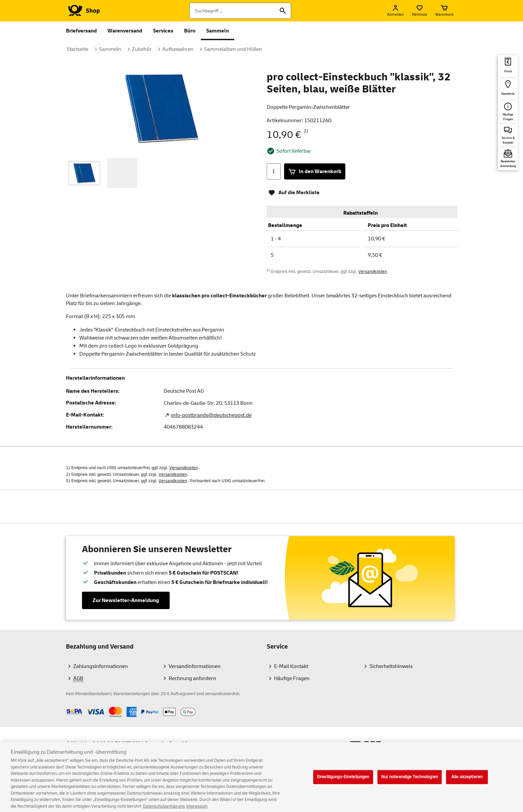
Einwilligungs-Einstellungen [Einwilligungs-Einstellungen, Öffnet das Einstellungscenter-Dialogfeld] (343, 782)
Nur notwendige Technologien (410, 782)
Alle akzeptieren (467, 782)
